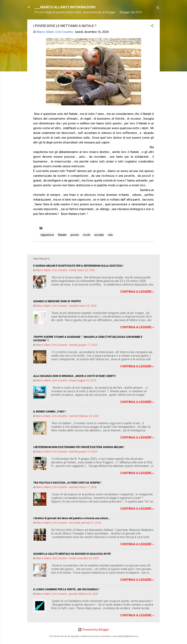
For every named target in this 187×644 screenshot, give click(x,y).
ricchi (87, 235)
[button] (152, 26)
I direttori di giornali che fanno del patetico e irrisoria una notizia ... (72, 518)
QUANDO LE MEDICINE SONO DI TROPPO (57, 301)
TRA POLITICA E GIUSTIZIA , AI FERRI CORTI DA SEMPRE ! (67, 483)
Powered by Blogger (94, 630)
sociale (99, 235)
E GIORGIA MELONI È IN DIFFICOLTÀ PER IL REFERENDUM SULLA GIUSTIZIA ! (78, 266)
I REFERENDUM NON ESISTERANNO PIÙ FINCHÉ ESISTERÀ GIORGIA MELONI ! (79, 447)
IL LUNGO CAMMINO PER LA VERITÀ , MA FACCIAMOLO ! (66, 589)
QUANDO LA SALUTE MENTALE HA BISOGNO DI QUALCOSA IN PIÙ (72, 554)
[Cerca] (158, 8)
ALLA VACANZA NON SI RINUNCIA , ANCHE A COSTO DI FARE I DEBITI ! (75, 376)
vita (110, 235)
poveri (75, 235)
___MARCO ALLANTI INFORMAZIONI (65, 7)
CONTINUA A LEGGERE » (137, 292)
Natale (62, 235)
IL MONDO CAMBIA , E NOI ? (49, 412)
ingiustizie (47, 235)
